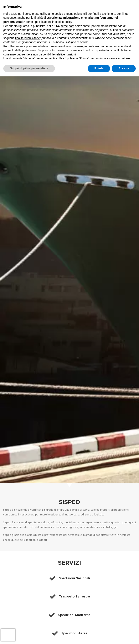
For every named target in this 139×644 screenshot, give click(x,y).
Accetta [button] (124, 68)
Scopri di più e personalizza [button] (29, 68)
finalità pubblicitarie (28, 38)
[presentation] (8, 635)
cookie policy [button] (64, 22)
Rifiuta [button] (99, 68)
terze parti (68, 26)
